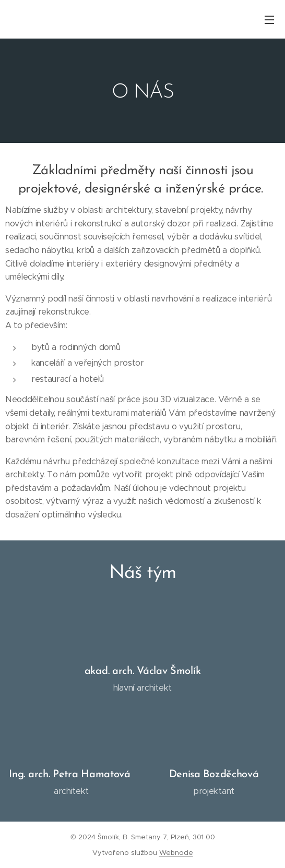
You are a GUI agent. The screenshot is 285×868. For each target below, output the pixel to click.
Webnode (176, 853)
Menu (269, 20)
